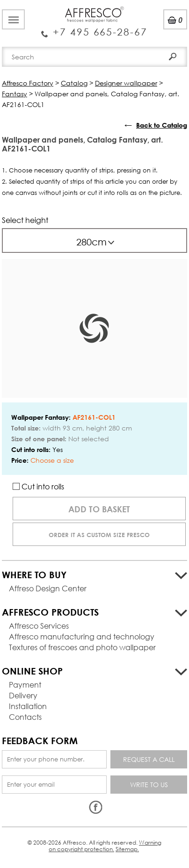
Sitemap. (127, 849)
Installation (28, 706)
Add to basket (99, 509)
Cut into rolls (38, 486)
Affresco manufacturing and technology (82, 636)
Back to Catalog (162, 125)
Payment (25, 685)
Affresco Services (39, 626)
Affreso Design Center (48, 588)
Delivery (23, 695)
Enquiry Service (94, 29)
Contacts (25, 717)
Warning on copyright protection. (105, 846)
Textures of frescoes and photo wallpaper (82, 647)
